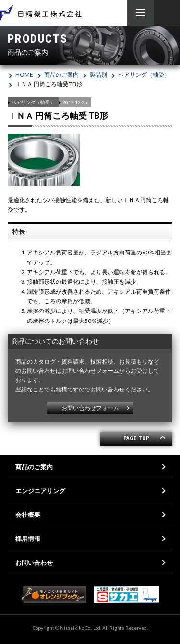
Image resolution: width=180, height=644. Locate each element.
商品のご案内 (61, 75)
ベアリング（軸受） (144, 75)
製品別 (98, 75)
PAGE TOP (136, 438)
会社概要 (28, 515)
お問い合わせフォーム (90, 408)
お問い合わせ (34, 563)
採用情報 (28, 539)
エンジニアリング (40, 491)
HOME (24, 75)
